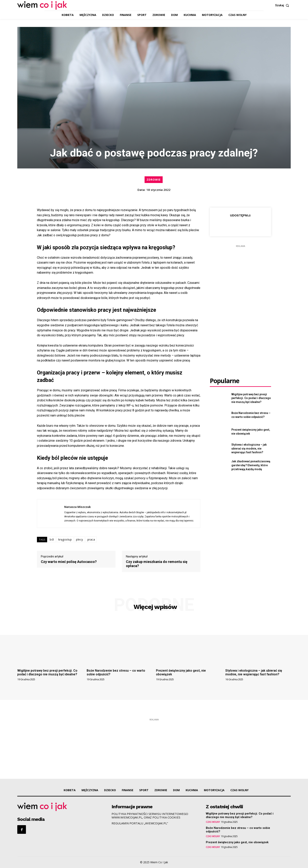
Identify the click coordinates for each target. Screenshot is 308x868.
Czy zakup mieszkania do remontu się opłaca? (157, 564)
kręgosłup (65, 539)
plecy (80, 539)
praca (91, 539)
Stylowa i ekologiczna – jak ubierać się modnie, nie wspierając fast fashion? (249, 448)
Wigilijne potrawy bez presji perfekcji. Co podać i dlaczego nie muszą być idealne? (251, 398)
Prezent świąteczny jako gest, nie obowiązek (181, 672)
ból (52, 539)
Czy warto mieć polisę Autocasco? (69, 562)
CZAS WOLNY (213, 822)
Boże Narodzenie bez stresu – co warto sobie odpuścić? (116, 672)
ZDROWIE (154, 180)
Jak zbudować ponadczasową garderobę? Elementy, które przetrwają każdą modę (251, 465)
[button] (283, 5)
